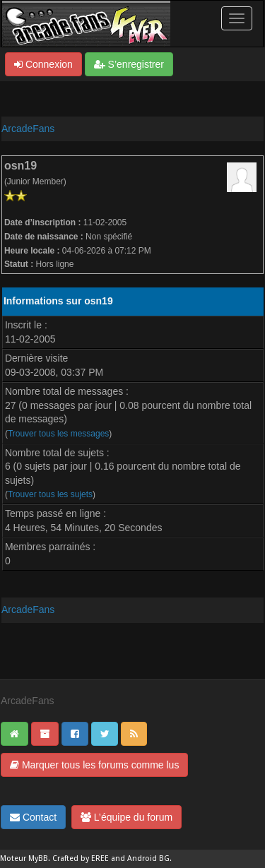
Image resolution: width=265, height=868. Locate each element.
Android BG (148, 858)
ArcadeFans (28, 129)
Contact (33, 817)
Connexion (43, 64)
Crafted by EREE (81, 858)
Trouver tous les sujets (50, 494)
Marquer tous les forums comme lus (94, 765)
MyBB (38, 858)
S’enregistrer (129, 64)
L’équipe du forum (126, 817)
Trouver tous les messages (58, 434)
